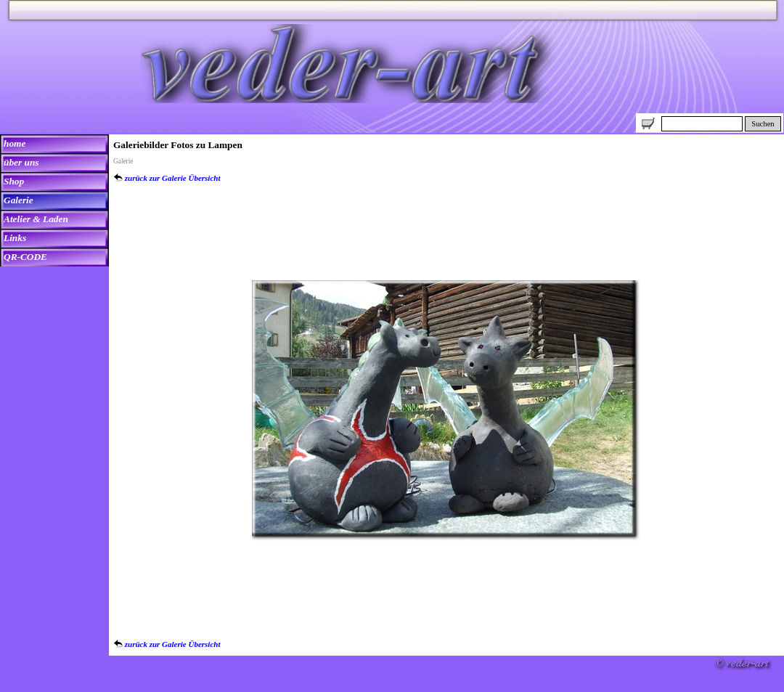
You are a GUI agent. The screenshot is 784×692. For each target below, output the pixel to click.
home (15, 143)
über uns (21, 162)
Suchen (763, 124)
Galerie (19, 200)
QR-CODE (25, 257)
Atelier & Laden (36, 219)
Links (15, 238)
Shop (14, 181)
